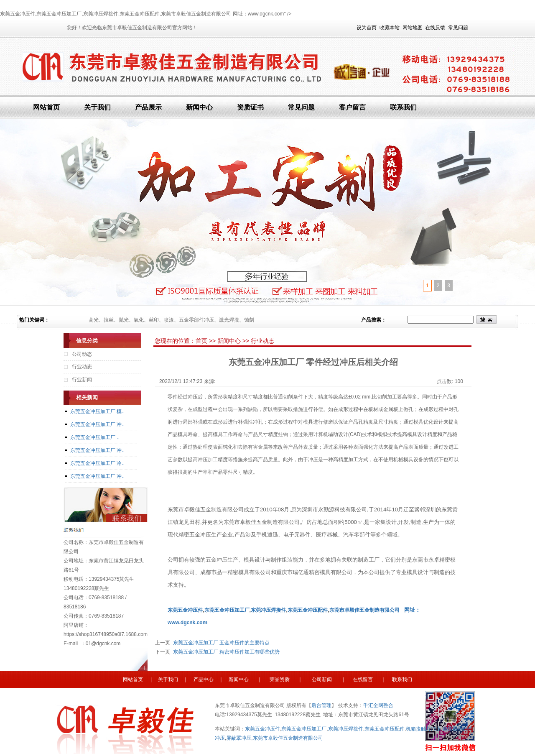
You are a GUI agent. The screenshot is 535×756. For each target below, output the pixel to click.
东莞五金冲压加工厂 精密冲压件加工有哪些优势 (225, 652)
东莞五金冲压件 (262, 729)
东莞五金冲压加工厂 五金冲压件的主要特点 (220, 643)
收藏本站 (390, 28)
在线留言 (362, 679)
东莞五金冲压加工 (224, 610)
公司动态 (82, 354)
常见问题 (458, 28)
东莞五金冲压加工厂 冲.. (97, 424)
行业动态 (82, 367)
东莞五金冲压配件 (385, 729)
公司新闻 (321, 679)
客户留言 (352, 107)
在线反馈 (435, 28)
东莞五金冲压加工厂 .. (95, 437)
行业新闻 (82, 380)
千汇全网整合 (378, 705)
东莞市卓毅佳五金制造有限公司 (364, 610)
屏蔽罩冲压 (239, 738)
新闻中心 (199, 107)
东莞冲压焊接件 (346, 729)
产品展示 (148, 107)
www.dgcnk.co (185, 623)
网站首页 (46, 107)
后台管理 (321, 705)
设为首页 (367, 28)
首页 (202, 341)
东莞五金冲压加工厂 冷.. (97, 463)
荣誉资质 (282, 679)
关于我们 (97, 107)
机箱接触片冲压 (423, 729)
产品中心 (204, 679)
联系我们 (403, 107)
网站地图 (413, 28)
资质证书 (250, 107)
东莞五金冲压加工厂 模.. (97, 411)
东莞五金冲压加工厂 (304, 729)
